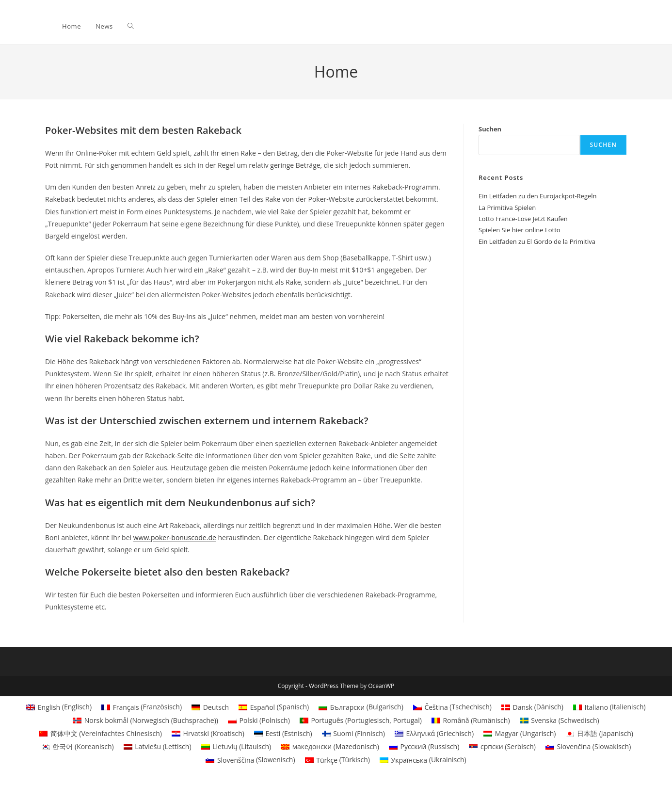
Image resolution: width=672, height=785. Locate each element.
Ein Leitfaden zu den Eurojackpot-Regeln (538, 196)
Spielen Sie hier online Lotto (520, 230)
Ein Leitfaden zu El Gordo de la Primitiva (537, 241)
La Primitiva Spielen (507, 208)
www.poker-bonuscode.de (175, 537)
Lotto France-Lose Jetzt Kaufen (523, 219)
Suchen (490, 129)
